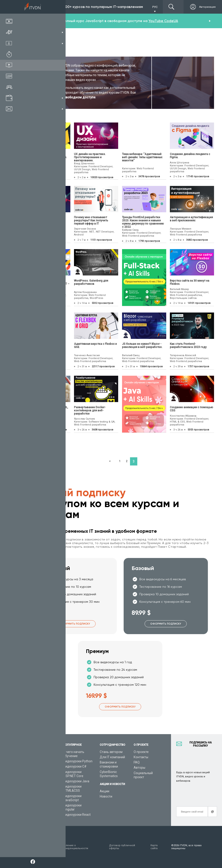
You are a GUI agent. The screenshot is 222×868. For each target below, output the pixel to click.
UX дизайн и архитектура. (43, 217)
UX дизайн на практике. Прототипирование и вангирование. (90, 157)
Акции (105, 791)
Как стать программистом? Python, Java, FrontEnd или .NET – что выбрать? (48, 284)
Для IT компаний (112, 757)
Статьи (32, 801)
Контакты (141, 757)
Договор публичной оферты (122, 847)
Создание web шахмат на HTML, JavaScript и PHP (47, 409)
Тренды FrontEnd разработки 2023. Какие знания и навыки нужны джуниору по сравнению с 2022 (143, 222)
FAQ (137, 762)
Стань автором (111, 752)
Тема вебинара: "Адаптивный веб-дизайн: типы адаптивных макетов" (142, 157)
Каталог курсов (38, 761)
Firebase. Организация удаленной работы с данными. (47, 156)
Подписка (43, 7)
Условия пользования (35, 847)
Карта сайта (154, 847)
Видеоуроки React (77, 815)
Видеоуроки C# (75, 766)
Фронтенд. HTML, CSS (41, 344)
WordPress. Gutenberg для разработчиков (91, 282)
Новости (106, 796)
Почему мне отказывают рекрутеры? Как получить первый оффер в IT (91, 220)
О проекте (141, 752)
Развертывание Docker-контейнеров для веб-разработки (90, 410)
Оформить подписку (75, 624)
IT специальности (40, 766)
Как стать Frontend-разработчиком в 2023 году (188, 345)
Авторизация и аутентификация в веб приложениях (191, 219)
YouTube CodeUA (163, 21)
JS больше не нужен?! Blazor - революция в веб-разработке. (142, 345)
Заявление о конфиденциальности (74, 847)
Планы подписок (39, 772)
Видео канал (36, 796)
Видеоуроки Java (76, 781)
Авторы (139, 768)
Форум (31, 806)
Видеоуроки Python (78, 761)
